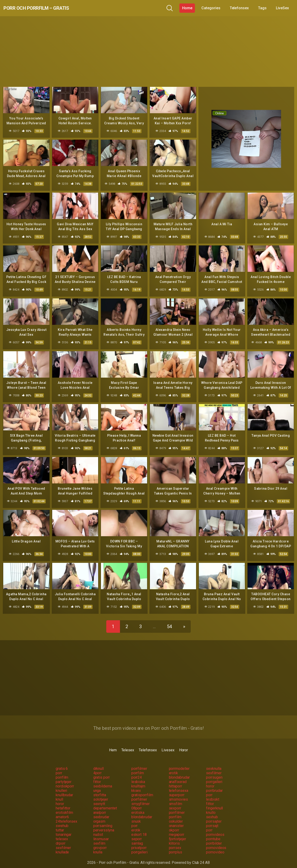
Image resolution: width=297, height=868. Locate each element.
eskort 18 (139, 830)
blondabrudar (179, 773)
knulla (98, 848)
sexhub (212, 813)
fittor (97, 777)
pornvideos (215, 830)
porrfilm (138, 769)
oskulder (176, 817)
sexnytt (99, 799)
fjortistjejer (178, 835)
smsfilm (176, 799)
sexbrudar (101, 813)
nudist (98, 830)
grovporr (100, 843)
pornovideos (216, 843)
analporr (100, 808)
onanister (176, 821)
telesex (62, 835)
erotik (174, 769)
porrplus (176, 848)
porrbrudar (214, 786)
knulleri (61, 786)
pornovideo (215, 848)
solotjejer (101, 795)
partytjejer (64, 777)
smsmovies (178, 795)
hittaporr (176, 782)
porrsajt (212, 821)
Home (187, 8)
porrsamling (103, 821)
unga (97, 786)
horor (210, 782)
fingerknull (214, 804)
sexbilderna (103, 782)
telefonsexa (179, 786)
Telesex (128, 746)
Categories (211, 8)
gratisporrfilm (142, 791)
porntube (213, 835)
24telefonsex (66, 817)
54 (169, 622)
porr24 (137, 773)
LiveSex (282, 8)
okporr (174, 826)
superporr (177, 791)
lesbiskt (213, 795)
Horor (184, 746)
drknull (98, 764)
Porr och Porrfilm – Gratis (50, 8)
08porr (137, 804)
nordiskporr (65, 782)
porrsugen (214, 773)
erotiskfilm (64, 808)
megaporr (177, 830)
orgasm (99, 817)
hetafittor (63, 804)
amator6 (62, 813)
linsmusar (101, 835)
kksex (136, 786)
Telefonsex (239, 8)
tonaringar (64, 830)
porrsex (175, 843)
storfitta (100, 791)
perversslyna (104, 826)
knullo (211, 808)
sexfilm (99, 839)
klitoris (174, 839)
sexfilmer (214, 769)
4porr (98, 769)
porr (59, 769)
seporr (137, 835)
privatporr (139, 843)
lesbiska (138, 777)
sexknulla (214, 764)
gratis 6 (62, 764)
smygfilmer (140, 799)
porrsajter (214, 817)
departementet (105, 804)
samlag (137, 839)
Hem (113, 746)
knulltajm (138, 782)
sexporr (175, 804)
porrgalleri (214, 777)
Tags (262, 8)
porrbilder (214, 839)
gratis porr (102, 773)
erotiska (138, 808)
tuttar (60, 826)
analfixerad (178, 777)
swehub (62, 821)
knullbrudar (64, 791)
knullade (62, 848)
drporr (61, 839)
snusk (136, 817)
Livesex (168, 746)
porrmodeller (179, 764)
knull (59, 795)
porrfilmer (139, 764)
